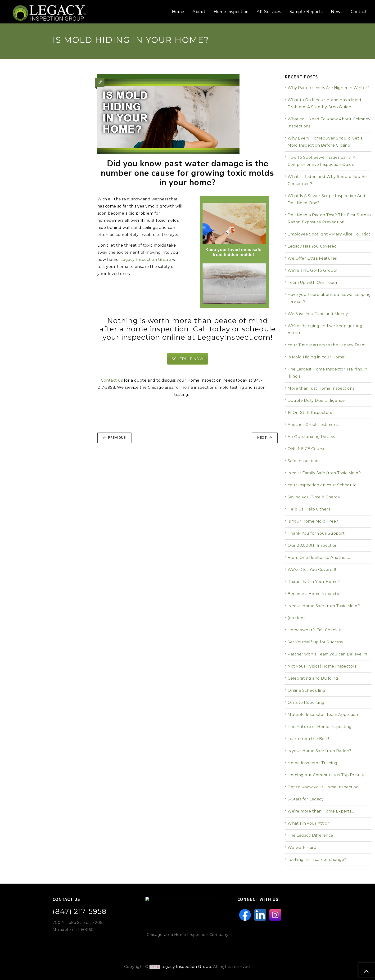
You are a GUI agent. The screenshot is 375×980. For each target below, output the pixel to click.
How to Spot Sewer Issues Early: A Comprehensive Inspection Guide (322, 161)
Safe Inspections (304, 461)
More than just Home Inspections (321, 388)
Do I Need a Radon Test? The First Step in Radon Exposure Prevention (329, 219)
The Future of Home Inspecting (320, 727)
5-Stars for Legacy (306, 799)
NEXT (265, 438)
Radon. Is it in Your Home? (314, 582)
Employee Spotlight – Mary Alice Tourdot (329, 234)
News (337, 12)
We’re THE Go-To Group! (312, 270)
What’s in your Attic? (308, 823)
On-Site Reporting (306, 702)
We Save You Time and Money (318, 314)
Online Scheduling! (307, 690)
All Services (269, 12)
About (199, 12)
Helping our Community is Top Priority (326, 775)
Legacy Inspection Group (146, 260)
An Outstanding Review (312, 437)
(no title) (296, 618)
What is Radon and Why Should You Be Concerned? (327, 180)
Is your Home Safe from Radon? (319, 751)
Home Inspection (231, 12)
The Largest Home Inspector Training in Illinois (327, 373)
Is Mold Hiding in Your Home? (317, 357)
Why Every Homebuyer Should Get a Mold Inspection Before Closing (325, 142)
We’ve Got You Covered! (312, 570)
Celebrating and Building (313, 678)
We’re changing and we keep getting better (325, 329)
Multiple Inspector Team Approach (323, 715)
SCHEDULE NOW (187, 359)
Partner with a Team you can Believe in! (327, 654)
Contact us (112, 380)
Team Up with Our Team (312, 282)
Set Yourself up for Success (315, 642)
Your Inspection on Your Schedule (322, 485)
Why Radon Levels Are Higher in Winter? (329, 88)
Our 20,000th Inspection (313, 545)
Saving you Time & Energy (314, 497)
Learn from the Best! (308, 739)
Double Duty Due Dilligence (316, 400)
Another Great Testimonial (314, 425)
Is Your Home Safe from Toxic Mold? (324, 606)
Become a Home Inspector (314, 594)
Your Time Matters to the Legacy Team (327, 345)
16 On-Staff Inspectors (310, 413)
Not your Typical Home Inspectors (322, 666)
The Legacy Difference (310, 835)
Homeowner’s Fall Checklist (315, 630)
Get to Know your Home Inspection (323, 787)
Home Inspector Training (313, 763)
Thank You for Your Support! (317, 533)
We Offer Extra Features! (313, 258)
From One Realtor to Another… (319, 558)
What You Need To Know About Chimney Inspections (329, 123)
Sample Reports (306, 12)
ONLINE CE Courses (307, 449)
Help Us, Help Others (309, 509)
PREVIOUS (114, 438)
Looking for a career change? (317, 860)
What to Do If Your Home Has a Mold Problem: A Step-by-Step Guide (324, 103)
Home (178, 12)
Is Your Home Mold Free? (313, 521)
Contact (359, 12)
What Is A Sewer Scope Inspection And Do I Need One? (326, 199)
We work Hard (302, 847)
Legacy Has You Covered (312, 246)
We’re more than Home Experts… (321, 811)
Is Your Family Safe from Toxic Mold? (324, 473)
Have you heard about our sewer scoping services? (329, 298)
